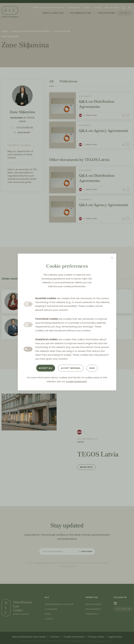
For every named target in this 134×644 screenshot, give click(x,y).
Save (92, 368)
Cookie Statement (76, 381)
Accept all (46, 368)
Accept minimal (71, 368)
